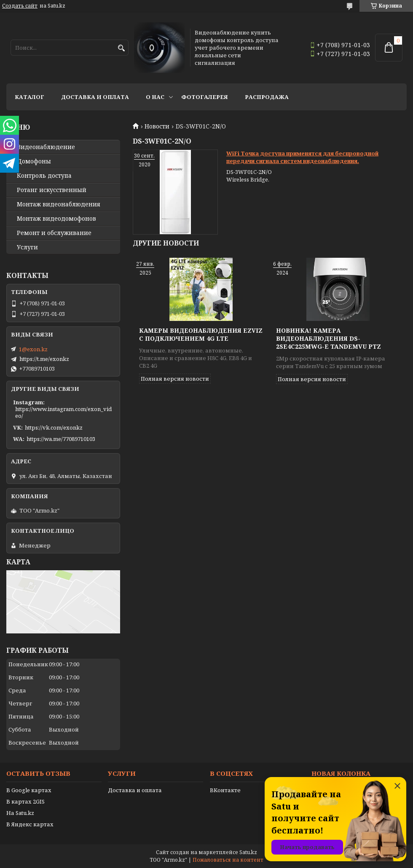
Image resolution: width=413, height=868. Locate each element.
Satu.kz (248, 852)
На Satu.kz (20, 813)
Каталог (29, 97)
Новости (157, 126)
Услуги (27, 247)
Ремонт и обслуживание (54, 233)
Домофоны (34, 161)
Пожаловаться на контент (228, 860)
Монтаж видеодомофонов (56, 219)
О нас (155, 97)
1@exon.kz (33, 349)
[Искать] (121, 48)
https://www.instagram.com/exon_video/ (63, 412)
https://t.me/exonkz (44, 359)
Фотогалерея (205, 97)
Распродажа (267, 97)
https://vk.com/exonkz (54, 427)
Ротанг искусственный (52, 190)
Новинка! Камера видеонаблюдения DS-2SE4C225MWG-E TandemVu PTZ (329, 338)
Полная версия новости (175, 379)
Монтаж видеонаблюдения (59, 204)
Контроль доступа (44, 176)
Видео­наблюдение (46, 147)
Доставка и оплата (95, 97)
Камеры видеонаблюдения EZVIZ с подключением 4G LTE (201, 334)
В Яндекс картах (30, 824)
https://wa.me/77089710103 (61, 439)
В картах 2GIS (25, 801)
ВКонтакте (225, 790)
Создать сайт (20, 6)
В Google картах (29, 790)
